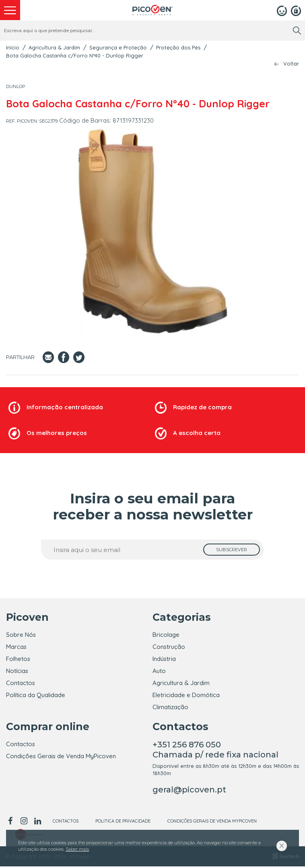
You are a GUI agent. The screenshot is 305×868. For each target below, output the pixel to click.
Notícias (17, 671)
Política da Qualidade (36, 695)
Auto (159, 671)
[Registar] (296, 10)
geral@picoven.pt (189, 791)
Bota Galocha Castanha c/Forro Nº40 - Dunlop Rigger (75, 55)
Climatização (170, 707)
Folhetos (18, 659)
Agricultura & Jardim (54, 47)
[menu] (10, 10)
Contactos (21, 683)
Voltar (291, 64)
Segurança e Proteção (118, 47)
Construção (169, 647)
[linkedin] (37, 823)
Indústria (164, 659)
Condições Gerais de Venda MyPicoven (61, 758)
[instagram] (24, 823)
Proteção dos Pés (178, 47)
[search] (297, 31)
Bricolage (166, 635)
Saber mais (77, 849)
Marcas (16, 647)
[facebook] (11, 823)
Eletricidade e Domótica (186, 695)
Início (13, 47)
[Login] (282, 10)
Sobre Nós (21, 635)
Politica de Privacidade (123, 823)
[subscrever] (232, 550)
